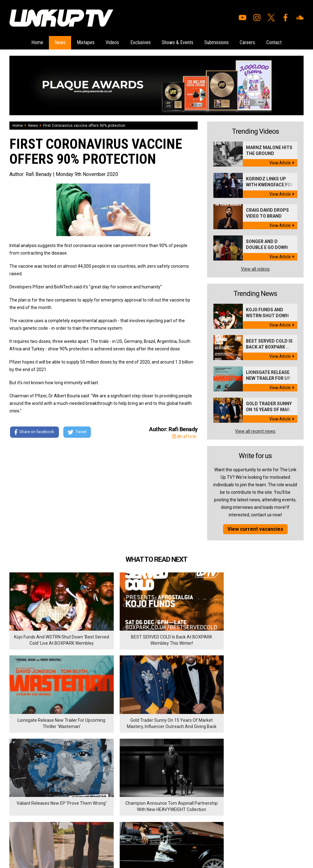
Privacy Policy (78, 796)
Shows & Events (179, 42)
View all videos (255, 268)
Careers (252, 42)
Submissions (220, 42)
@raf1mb (184, 435)
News (56, 42)
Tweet (78, 431)
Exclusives (141, 42)
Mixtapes (83, 42)
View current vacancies (255, 528)
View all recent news (255, 430)
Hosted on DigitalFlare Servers (33, 834)
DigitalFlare (81, 829)
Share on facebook (34, 431)
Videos (111, 42)
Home (32, 42)
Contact (280, 42)
